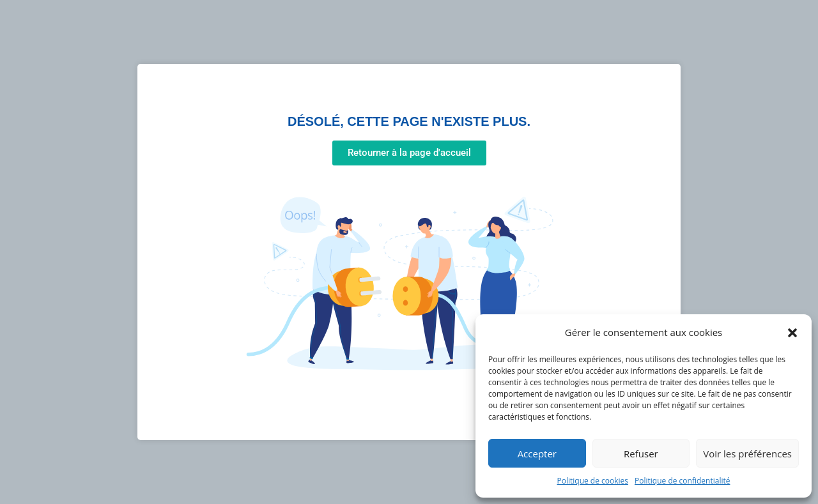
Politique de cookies (593, 481)
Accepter (537, 454)
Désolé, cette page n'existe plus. (409, 121)
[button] (792, 333)
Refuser (641, 454)
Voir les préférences (747, 454)
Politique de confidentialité (682, 481)
